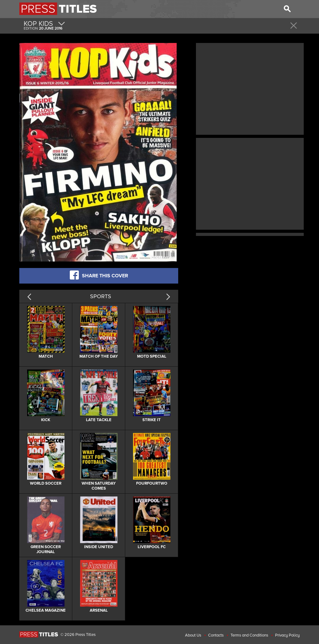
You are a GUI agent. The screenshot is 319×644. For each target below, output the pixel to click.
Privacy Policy (287, 635)
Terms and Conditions (249, 635)
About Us (193, 635)
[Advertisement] (250, 88)
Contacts (216, 635)
